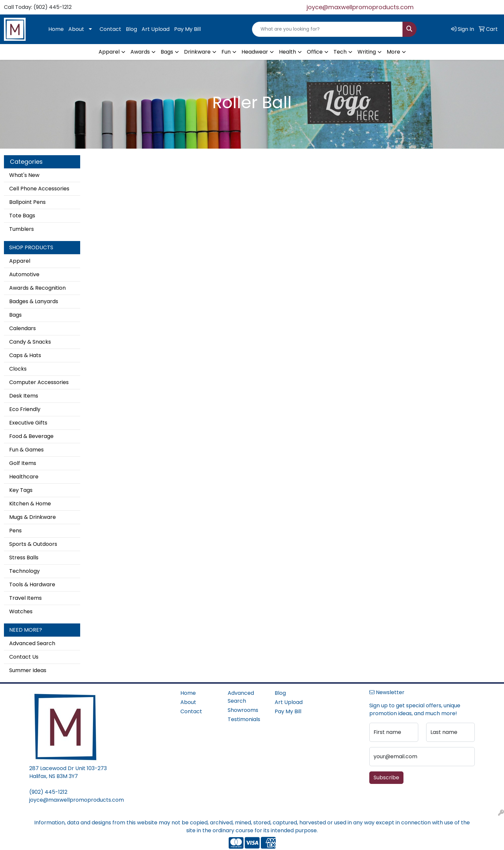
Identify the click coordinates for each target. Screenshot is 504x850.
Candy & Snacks (30, 342)
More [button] (393, 52)
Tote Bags (22, 216)
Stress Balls (24, 558)
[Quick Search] (327, 29)
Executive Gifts (28, 423)
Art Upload (156, 29)
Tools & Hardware (32, 584)
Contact (110, 29)
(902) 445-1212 (48, 792)
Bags (15, 315)
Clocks (18, 369)
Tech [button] (340, 52)
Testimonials (244, 719)
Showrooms (243, 710)
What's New (24, 175)
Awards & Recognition (37, 288)
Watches (21, 611)
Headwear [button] (255, 52)
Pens (15, 531)
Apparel (20, 261)
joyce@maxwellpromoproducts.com (360, 7)
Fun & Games (26, 450)
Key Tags (21, 490)
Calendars (23, 328)
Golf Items (23, 463)
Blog (131, 29)
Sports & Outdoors (33, 544)
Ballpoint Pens (27, 202)
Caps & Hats (25, 355)
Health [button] (287, 52)
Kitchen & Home (30, 504)
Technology (24, 571)
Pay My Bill (187, 29)
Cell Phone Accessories (39, 189)
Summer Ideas (28, 670)
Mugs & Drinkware (33, 517)
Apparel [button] (109, 52)
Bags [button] (167, 52)
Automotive (24, 274)
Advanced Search (32, 643)
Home (56, 29)
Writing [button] (367, 52)
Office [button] (315, 52)
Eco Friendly (25, 409)
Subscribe (386, 777)
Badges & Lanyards (34, 301)
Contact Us (24, 657)
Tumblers (22, 229)
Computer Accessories (39, 382)
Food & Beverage (31, 436)
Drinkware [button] (197, 52)
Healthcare (24, 477)
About (76, 29)
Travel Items (25, 598)
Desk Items (24, 396)
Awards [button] (140, 52)
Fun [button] (226, 52)
